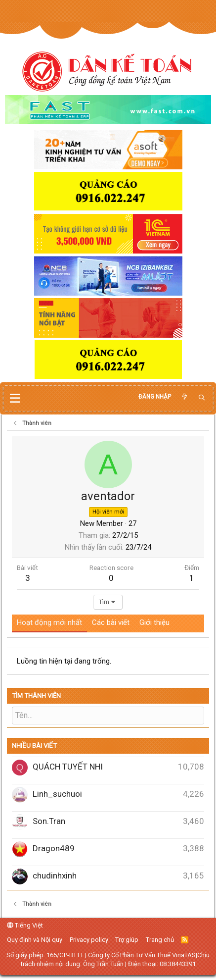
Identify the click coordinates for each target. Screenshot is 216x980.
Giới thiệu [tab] (154, 622)
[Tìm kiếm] (202, 398)
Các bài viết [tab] (111, 622)
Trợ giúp (127, 940)
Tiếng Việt (25, 925)
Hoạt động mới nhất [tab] (49, 622)
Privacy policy (89, 940)
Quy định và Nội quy (35, 940)
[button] (15, 399)
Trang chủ (160, 940)
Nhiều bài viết (34, 746)
